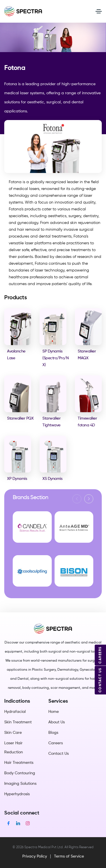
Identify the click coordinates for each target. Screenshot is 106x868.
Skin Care (13, 733)
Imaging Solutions (20, 784)
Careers (56, 743)
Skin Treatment (18, 722)
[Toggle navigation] (99, 11)
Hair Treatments (19, 763)
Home (54, 712)
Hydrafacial (15, 712)
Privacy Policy (35, 856)
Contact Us (59, 754)
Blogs (53, 733)
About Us (57, 722)
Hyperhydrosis (17, 794)
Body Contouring (20, 773)
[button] (89, 499)
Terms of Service (69, 856)
